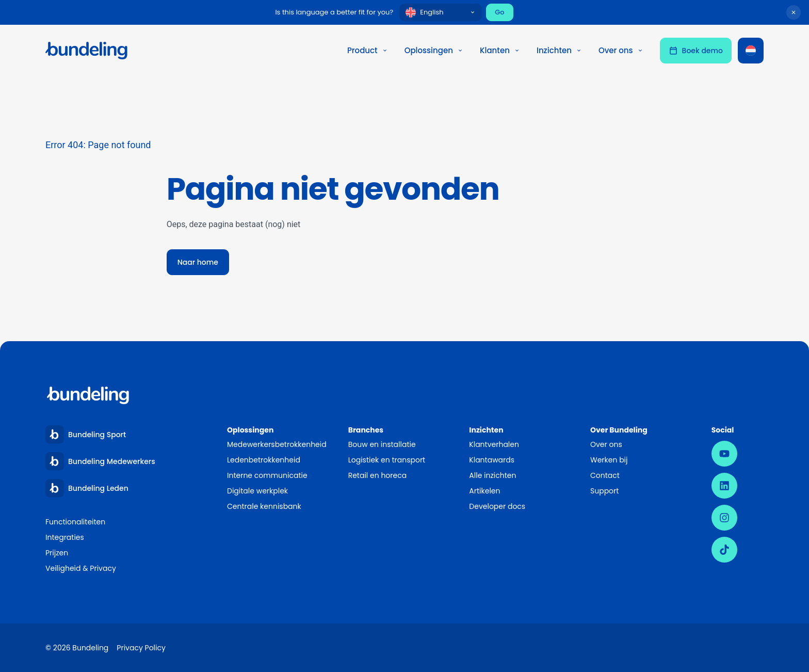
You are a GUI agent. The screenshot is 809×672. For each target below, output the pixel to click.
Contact (605, 475)
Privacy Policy (141, 648)
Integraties (65, 537)
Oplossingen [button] (434, 50)
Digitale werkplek (257, 491)
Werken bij (609, 460)
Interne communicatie (267, 475)
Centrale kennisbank (264, 506)
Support (604, 491)
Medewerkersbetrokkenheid (277, 444)
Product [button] (368, 50)
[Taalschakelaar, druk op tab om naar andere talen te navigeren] (751, 51)
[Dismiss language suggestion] (794, 12)
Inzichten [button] (559, 50)
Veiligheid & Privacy (81, 568)
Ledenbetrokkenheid (264, 460)
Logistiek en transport (387, 460)
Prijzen (57, 553)
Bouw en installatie (382, 444)
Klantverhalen (494, 444)
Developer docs (497, 506)
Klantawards (492, 460)
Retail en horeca (378, 475)
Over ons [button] (621, 50)
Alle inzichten (492, 475)
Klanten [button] (500, 50)
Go (499, 12)
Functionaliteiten (75, 522)
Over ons (606, 444)
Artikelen (484, 491)
